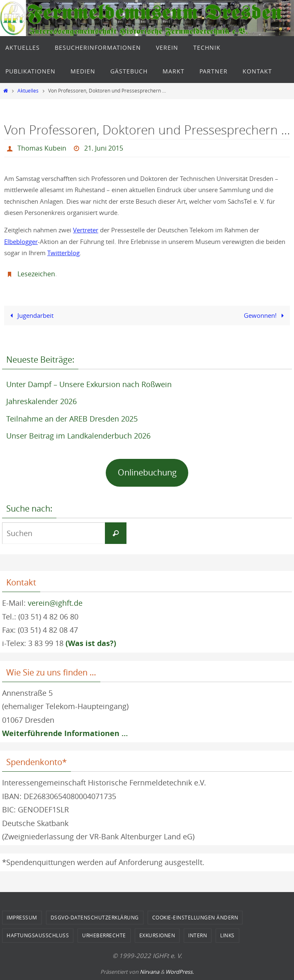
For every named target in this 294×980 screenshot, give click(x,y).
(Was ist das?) (91, 643)
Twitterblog (63, 253)
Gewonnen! (265, 315)
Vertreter (86, 230)
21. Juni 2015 (104, 148)
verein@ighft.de (55, 603)
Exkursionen (157, 935)
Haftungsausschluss (38, 935)
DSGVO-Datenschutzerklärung (95, 917)
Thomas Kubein (42, 148)
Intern (198, 935)
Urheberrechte (104, 935)
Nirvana (149, 972)
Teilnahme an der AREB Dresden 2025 (72, 419)
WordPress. (180, 972)
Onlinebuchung (147, 472)
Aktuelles (28, 91)
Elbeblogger (21, 241)
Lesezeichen (36, 274)
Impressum (22, 917)
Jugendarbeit (30, 315)
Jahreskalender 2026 (41, 401)
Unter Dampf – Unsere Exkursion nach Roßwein (89, 384)
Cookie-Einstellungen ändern (195, 917)
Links (227, 935)
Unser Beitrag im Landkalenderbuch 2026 (78, 436)
